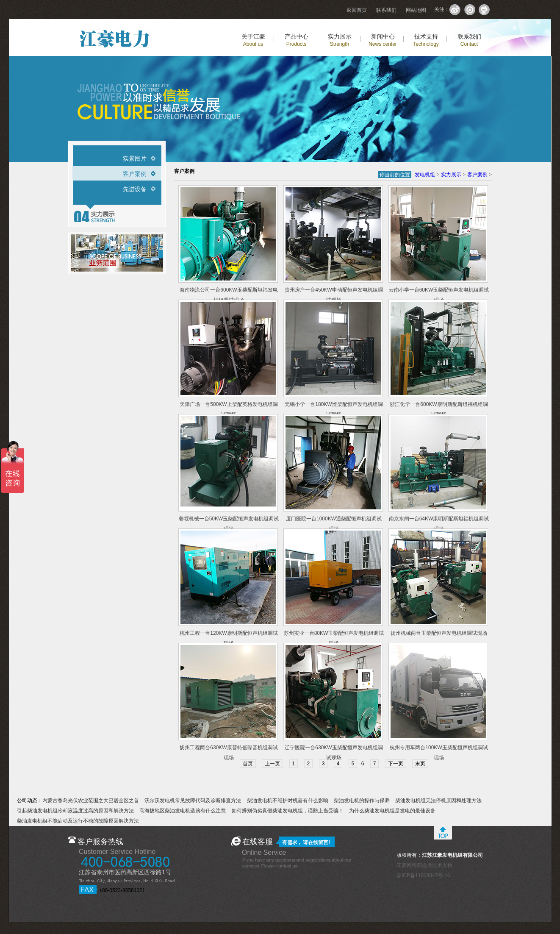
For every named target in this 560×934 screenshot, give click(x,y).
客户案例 (135, 174)
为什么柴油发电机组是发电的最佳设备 (392, 811)
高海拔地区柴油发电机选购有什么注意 (183, 811)
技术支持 (426, 40)
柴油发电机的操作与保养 (362, 801)
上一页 (272, 764)
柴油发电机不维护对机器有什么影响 (288, 801)
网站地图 (416, 10)
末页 (420, 764)
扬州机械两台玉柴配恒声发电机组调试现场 (439, 633)
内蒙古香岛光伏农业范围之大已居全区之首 (91, 801)
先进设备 (135, 189)
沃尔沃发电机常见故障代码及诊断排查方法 (193, 801)
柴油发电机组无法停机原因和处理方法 (438, 801)
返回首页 (357, 10)
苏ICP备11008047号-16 (423, 876)
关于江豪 (253, 40)
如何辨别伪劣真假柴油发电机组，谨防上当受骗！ (288, 811)
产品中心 (297, 40)
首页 (248, 764)
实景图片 (135, 158)
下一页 (396, 764)
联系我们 (386, 10)
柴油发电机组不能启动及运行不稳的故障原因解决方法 (78, 821)
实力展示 (340, 40)
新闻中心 (383, 40)
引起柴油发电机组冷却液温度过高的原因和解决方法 (75, 811)
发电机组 (425, 175)
